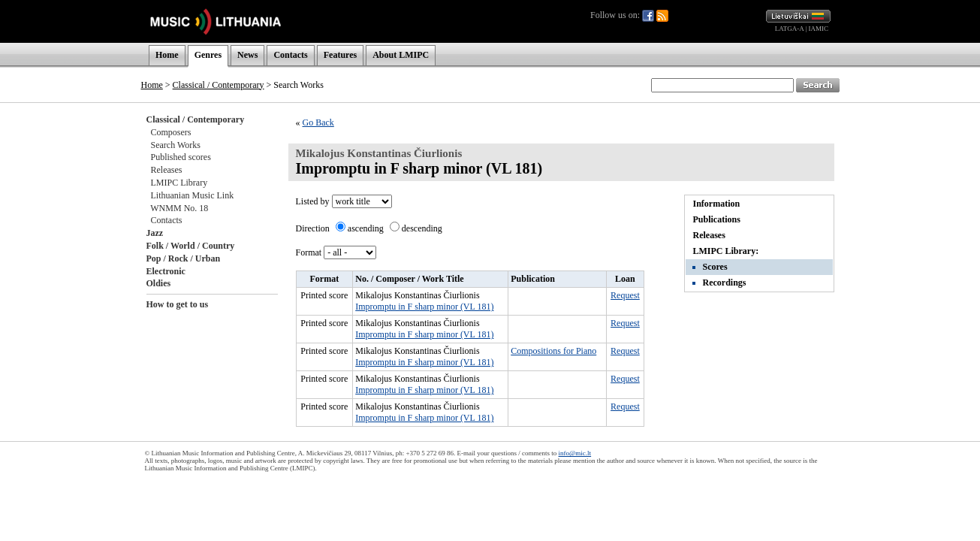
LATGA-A (790, 29)
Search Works (176, 145)
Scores (715, 267)
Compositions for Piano (553, 351)
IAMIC (819, 29)
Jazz (155, 233)
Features (340, 55)
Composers (171, 132)
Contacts (290, 55)
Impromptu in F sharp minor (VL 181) (424, 307)
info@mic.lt (575, 453)
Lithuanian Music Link (193, 195)
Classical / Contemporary (219, 85)
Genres (208, 55)
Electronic (166, 271)
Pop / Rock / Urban (184, 258)
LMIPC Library (179, 183)
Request (625, 295)
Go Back (318, 122)
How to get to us (178, 304)
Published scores (181, 157)
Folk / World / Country (191, 246)
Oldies (159, 283)
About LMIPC (401, 55)
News (247, 55)
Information (717, 204)
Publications (717, 219)
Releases (167, 170)
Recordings (725, 283)
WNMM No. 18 (179, 208)
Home (167, 55)
